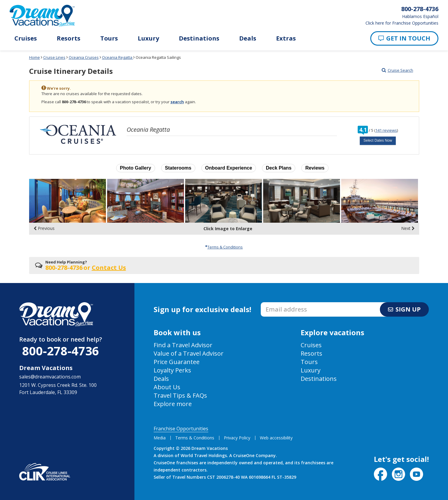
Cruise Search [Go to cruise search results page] (397, 70)
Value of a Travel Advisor (189, 353)
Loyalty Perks (172, 370)
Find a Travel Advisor (183, 345)
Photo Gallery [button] (136, 168)
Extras (286, 38)
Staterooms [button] (178, 168)
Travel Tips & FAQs (180, 395)
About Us (167, 387)
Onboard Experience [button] (229, 168)
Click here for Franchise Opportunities (402, 23)
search (177, 102)
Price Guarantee (177, 362)
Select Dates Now (378, 140)
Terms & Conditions (224, 247)
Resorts (69, 38)
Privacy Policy (237, 438)
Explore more (173, 404)
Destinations (199, 38)
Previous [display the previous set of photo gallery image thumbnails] (44, 228)
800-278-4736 (61, 351)
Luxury (148, 38)
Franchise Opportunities (181, 429)
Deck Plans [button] (279, 168)
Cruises (26, 38)
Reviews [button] (315, 168)
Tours (109, 38)
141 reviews (386, 130)
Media (160, 438)
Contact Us (109, 268)
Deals (248, 38)
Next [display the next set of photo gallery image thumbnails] (408, 228)
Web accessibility (276, 438)
